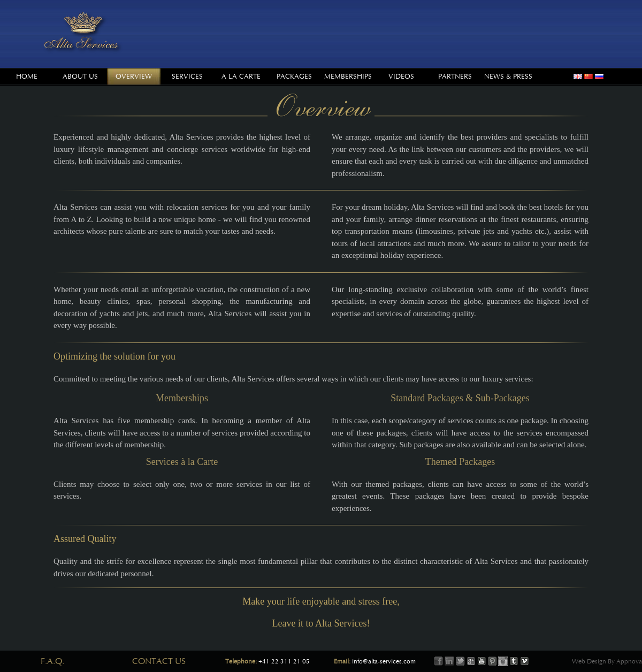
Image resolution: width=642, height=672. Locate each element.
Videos (401, 77)
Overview (134, 77)
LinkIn (449, 661)
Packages (294, 77)
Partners (455, 77)
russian (599, 77)
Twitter (460, 661)
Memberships (348, 77)
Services (187, 77)
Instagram (503, 661)
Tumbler (514, 661)
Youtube (481, 661)
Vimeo (524, 661)
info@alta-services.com (384, 661)
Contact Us (159, 661)
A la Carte (241, 77)
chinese (588, 77)
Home (27, 77)
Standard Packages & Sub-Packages (460, 398)
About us (80, 77)
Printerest (492, 661)
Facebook (439, 661)
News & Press (508, 77)
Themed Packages (460, 462)
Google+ (471, 661)
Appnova (628, 661)
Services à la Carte (182, 462)
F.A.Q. (52, 661)
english (578, 77)
